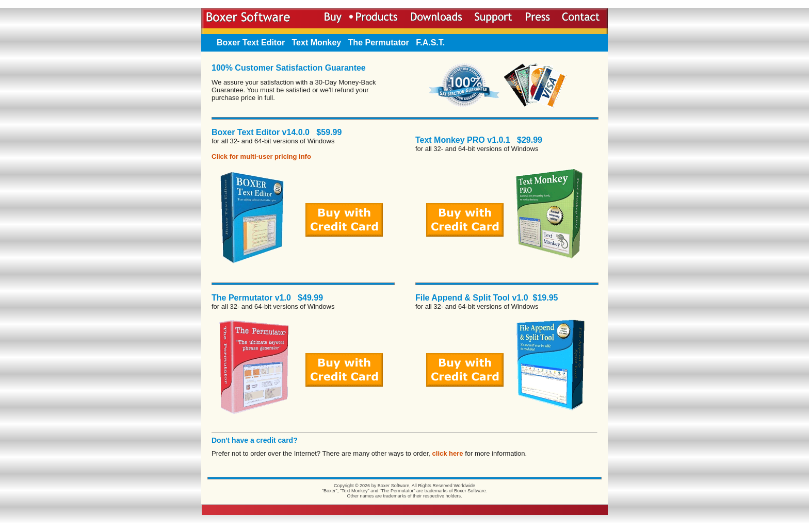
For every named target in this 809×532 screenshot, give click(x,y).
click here (448, 453)
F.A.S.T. (430, 43)
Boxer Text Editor (251, 43)
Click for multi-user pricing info (261, 156)
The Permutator (379, 43)
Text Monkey (317, 43)
